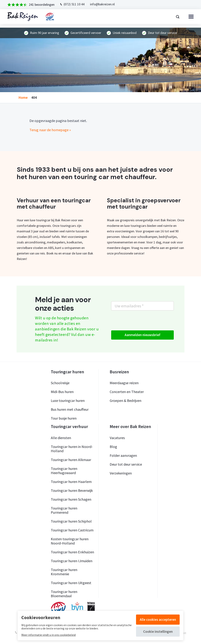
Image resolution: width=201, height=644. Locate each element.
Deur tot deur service (126, 464)
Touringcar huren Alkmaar (71, 460)
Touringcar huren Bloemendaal (64, 594)
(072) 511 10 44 (74, 4)
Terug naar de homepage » (50, 130)
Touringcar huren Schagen (71, 499)
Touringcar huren (67, 372)
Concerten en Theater (127, 392)
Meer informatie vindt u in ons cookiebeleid (49, 635)
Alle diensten (61, 438)
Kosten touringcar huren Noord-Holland (70, 541)
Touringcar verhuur (69, 427)
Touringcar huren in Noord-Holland (72, 449)
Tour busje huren (64, 418)
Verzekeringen (121, 473)
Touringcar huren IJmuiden (72, 561)
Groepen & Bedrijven (126, 400)
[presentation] (139, 320)
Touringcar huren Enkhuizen (72, 552)
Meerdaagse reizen (124, 383)
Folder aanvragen (123, 455)
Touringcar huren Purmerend (64, 510)
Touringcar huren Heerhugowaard (64, 471)
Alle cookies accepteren (158, 619)
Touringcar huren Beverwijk (72, 490)
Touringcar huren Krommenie (64, 572)
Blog (113, 447)
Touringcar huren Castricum (72, 530)
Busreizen (119, 372)
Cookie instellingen (158, 631)
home (23, 97)
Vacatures (117, 438)
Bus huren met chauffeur (70, 409)
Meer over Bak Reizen (130, 427)
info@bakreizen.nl (102, 4)
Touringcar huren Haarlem (71, 482)
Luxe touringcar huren (68, 400)
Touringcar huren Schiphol (71, 521)
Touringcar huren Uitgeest (71, 583)
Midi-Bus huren (62, 392)
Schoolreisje (60, 383)
